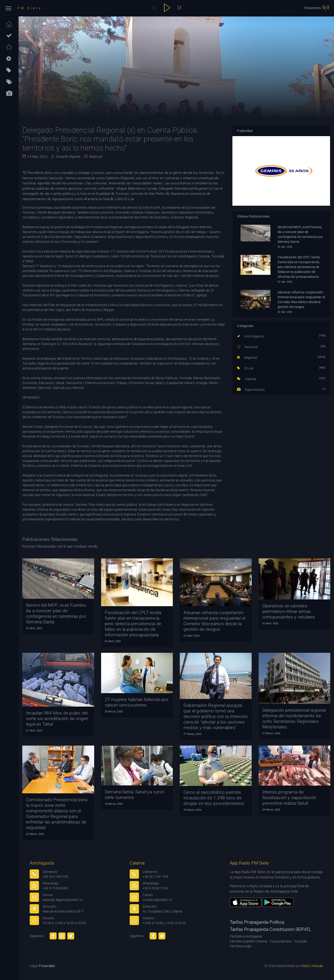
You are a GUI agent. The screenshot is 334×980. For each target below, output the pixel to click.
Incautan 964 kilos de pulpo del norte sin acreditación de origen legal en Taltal (57, 719)
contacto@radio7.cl (157, 900)
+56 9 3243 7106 (155, 888)
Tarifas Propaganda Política (257, 922)
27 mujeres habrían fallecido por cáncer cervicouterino (137, 702)
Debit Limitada (312, 966)
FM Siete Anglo (241, 946)
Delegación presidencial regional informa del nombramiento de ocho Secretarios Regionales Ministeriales (294, 719)
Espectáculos (251, 390)
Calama (247, 379)
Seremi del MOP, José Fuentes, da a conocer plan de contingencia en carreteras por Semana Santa (300, 234)
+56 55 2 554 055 (56, 877)
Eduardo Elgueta (68, 157)
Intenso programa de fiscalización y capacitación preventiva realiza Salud (289, 798)
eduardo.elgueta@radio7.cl (63, 900)
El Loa (245, 368)
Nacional (247, 347)
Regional (95, 157)
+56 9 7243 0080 (55, 888)
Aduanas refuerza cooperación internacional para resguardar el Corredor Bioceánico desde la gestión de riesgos (301, 299)
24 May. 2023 (37, 157)
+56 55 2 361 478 (156, 877)
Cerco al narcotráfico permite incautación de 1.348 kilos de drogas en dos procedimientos (214, 798)
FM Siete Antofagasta (246, 936)
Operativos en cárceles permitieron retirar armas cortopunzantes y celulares (289, 611)
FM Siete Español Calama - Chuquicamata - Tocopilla (269, 941)
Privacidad (47, 966)
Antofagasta (250, 336)
